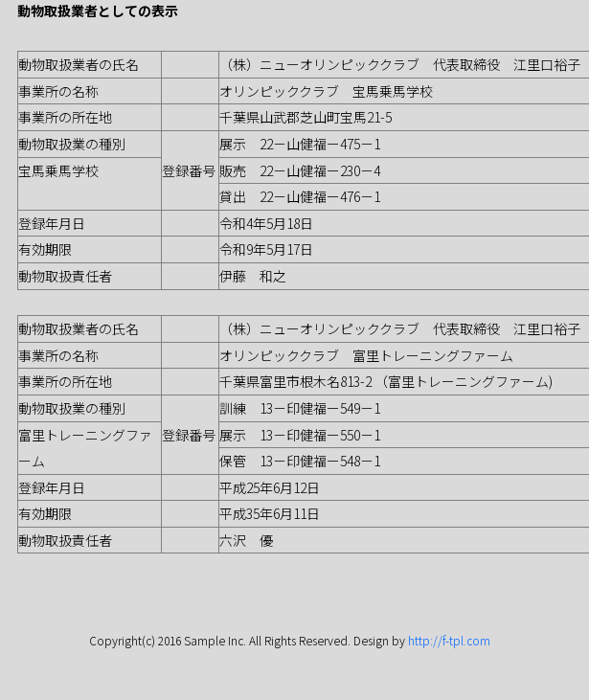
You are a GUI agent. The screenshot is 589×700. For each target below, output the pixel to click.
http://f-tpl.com (449, 640)
